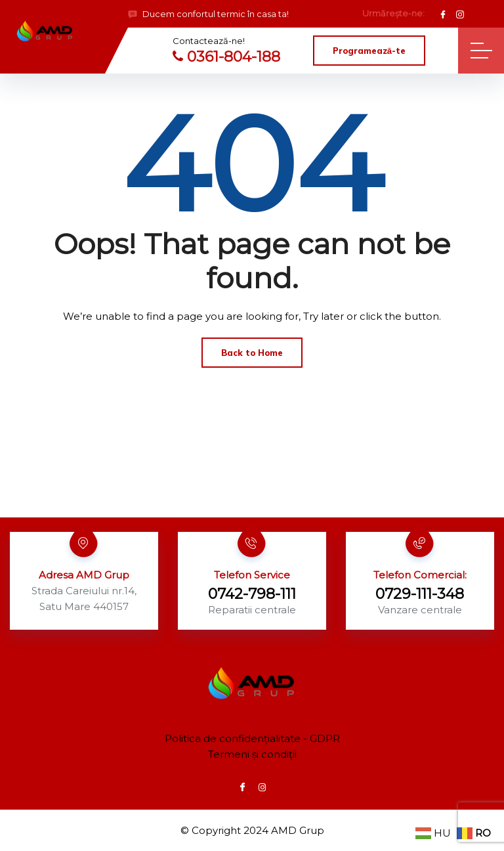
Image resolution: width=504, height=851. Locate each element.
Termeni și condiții (252, 754)
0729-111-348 (420, 594)
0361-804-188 (226, 57)
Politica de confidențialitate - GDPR (252, 738)
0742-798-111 (252, 594)
